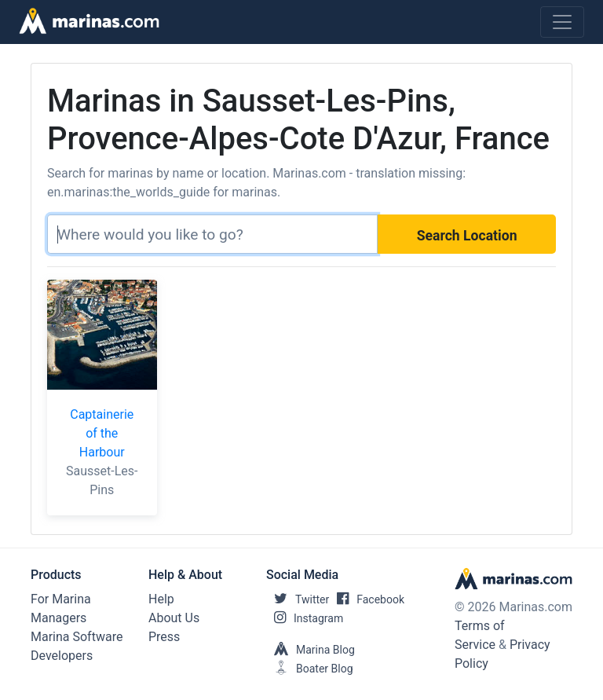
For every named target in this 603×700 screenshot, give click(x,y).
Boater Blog (310, 669)
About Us (174, 618)
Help (161, 599)
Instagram (305, 618)
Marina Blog (311, 650)
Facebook (367, 599)
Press (164, 637)
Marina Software (77, 637)
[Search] (212, 234)
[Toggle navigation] (562, 22)
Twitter (298, 599)
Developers (62, 656)
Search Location (467, 236)
